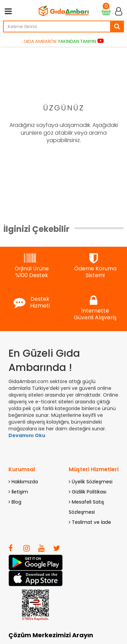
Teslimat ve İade (90, 522)
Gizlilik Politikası (88, 492)
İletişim (18, 492)
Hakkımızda (23, 482)
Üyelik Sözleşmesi (91, 482)
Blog (15, 502)
